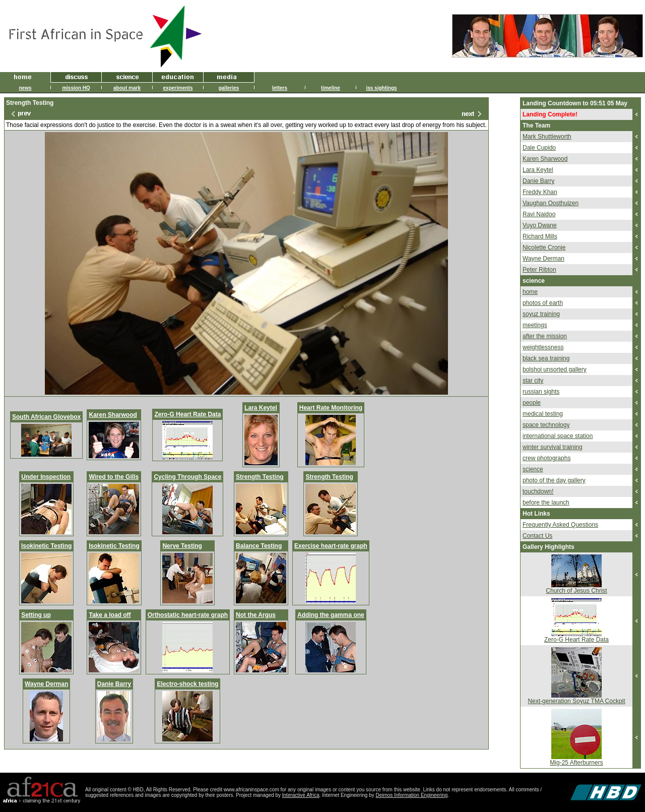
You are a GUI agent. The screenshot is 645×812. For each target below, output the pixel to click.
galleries (229, 88)
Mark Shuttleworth (547, 137)
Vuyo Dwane (540, 225)
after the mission (545, 336)
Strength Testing (260, 477)
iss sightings (381, 88)
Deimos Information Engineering (411, 795)
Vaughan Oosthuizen (551, 203)
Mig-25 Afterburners (576, 763)
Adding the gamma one (331, 615)
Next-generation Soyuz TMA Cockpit (576, 701)
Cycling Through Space (187, 477)
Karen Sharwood (113, 415)
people (532, 403)
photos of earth (543, 303)
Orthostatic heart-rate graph (188, 615)
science (533, 469)
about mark (127, 88)
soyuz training (541, 314)
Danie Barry (114, 684)
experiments (178, 88)
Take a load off (110, 615)
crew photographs (546, 458)
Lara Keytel (261, 408)
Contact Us (537, 536)
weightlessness (543, 347)
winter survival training (553, 447)
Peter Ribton (539, 270)
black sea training (546, 358)
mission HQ (76, 88)
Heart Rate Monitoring (331, 408)
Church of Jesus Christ (576, 591)
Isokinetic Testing (46, 546)
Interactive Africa (301, 795)
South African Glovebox (46, 417)
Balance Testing (259, 546)
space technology (546, 425)
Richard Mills (540, 236)
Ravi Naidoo (539, 214)
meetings (535, 325)
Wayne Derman (46, 684)
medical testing (543, 414)
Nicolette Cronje (544, 247)
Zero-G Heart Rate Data (187, 414)
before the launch (546, 503)
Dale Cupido (539, 148)
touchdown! (538, 491)
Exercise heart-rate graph (331, 546)
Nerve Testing (182, 546)
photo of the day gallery (554, 480)
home (530, 292)
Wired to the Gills (114, 477)
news (25, 88)
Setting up (36, 615)
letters (280, 88)
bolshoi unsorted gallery (555, 369)
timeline (331, 88)
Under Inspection (46, 477)
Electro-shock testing (187, 684)
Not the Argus (256, 615)
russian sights (541, 392)
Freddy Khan (540, 192)
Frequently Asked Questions (560, 525)
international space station (558, 436)
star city (533, 381)
